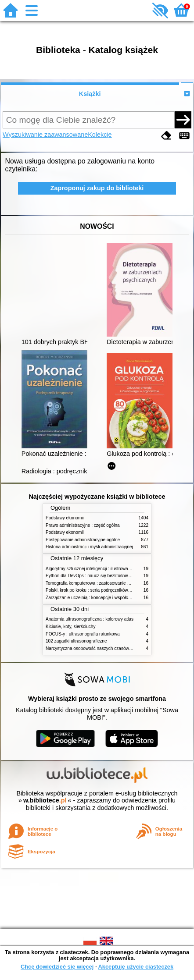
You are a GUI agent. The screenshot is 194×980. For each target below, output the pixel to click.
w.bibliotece (45, 800)
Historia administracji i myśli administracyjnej (89, 547)
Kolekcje (100, 135)
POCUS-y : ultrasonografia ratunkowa (83, 634)
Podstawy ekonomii (65, 518)
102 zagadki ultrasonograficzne (76, 641)
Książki (90, 94)
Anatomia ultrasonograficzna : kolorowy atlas (90, 619)
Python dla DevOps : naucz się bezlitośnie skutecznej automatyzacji (112, 576)
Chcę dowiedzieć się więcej (57, 967)
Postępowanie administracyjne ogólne (83, 540)
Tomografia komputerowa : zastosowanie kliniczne (95, 583)
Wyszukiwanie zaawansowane (45, 135)
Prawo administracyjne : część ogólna (83, 525)
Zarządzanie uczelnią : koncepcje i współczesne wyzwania (103, 598)
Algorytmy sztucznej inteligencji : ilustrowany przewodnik (101, 569)
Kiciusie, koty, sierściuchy (71, 627)
